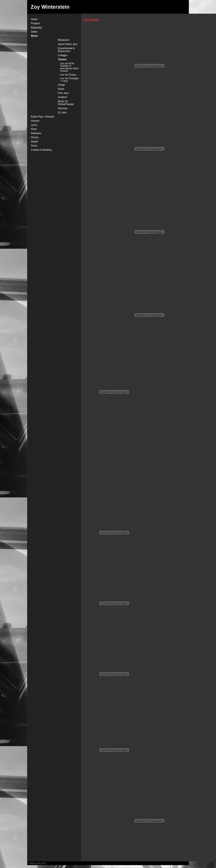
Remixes (63, 108)
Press (34, 146)
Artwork (35, 121)
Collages (63, 55)
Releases (36, 133)
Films (34, 129)
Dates (34, 32)
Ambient (62, 97)
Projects (35, 23)
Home (34, 19)
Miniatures (64, 40)
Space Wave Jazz (68, 44)
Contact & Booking (41, 150)
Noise (61, 89)
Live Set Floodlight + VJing (69, 80)
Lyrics (34, 125)
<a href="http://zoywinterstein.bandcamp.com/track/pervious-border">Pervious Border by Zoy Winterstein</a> (114, 463)
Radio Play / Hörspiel (42, 117)
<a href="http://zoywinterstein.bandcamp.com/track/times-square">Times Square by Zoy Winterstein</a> (114, 483)
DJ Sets (62, 113)
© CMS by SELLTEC (37, 863)
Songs (61, 85)
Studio (34, 142)
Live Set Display (68, 75)
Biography (36, 28)
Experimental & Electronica (66, 50)
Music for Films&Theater (66, 103)
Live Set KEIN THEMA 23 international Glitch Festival (69, 67)
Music (34, 36)
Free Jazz (63, 93)
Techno (62, 59)
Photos (35, 137)
